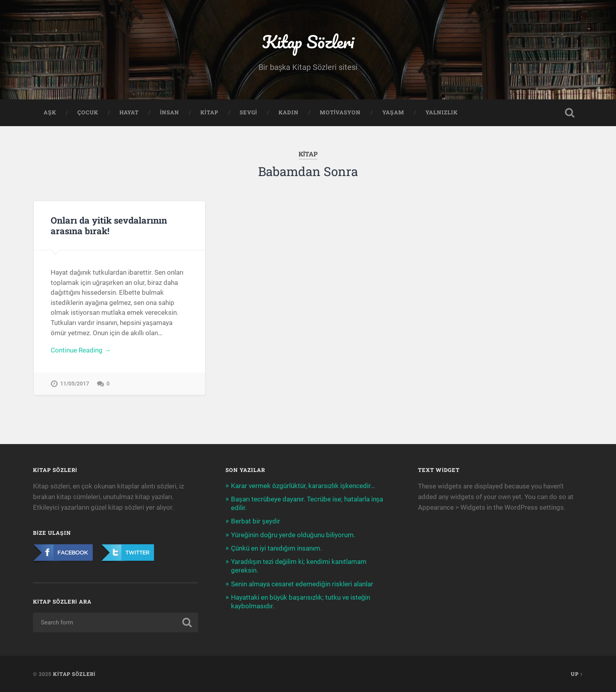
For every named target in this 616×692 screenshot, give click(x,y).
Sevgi (248, 112)
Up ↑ (577, 674)
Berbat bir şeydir (256, 521)
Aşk (50, 112)
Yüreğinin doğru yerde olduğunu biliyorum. (293, 535)
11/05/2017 (75, 384)
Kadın (289, 112)
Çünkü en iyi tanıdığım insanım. (276, 548)
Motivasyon (340, 112)
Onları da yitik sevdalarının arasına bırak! (109, 225)
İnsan (170, 112)
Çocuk (88, 112)
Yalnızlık (442, 112)
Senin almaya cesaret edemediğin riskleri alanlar (302, 584)
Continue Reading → (81, 350)
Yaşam (393, 112)
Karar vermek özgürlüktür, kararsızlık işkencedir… (303, 486)
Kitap (209, 112)
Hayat (129, 112)
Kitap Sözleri (308, 41)
